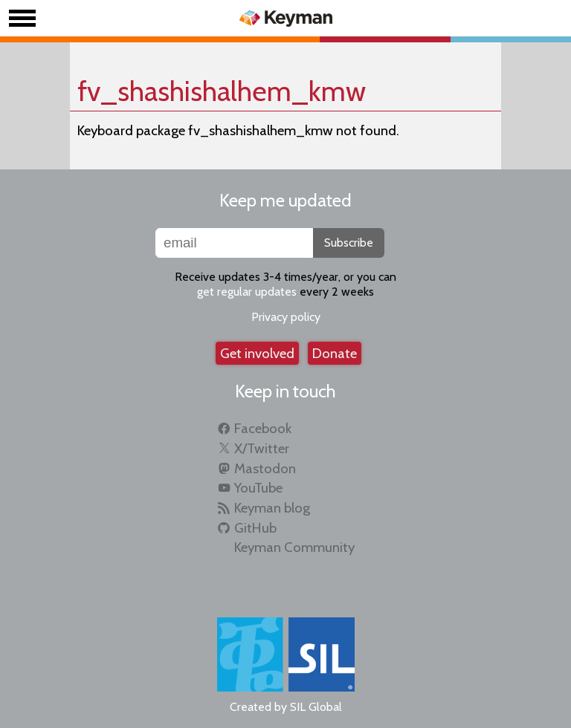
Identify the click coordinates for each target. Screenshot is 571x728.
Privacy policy (286, 317)
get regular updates (247, 292)
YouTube (258, 488)
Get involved (257, 353)
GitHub (255, 528)
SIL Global (316, 707)
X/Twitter (262, 448)
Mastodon (265, 468)
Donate (335, 353)
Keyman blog (272, 508)
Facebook (263, 428)
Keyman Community (294, 547)
